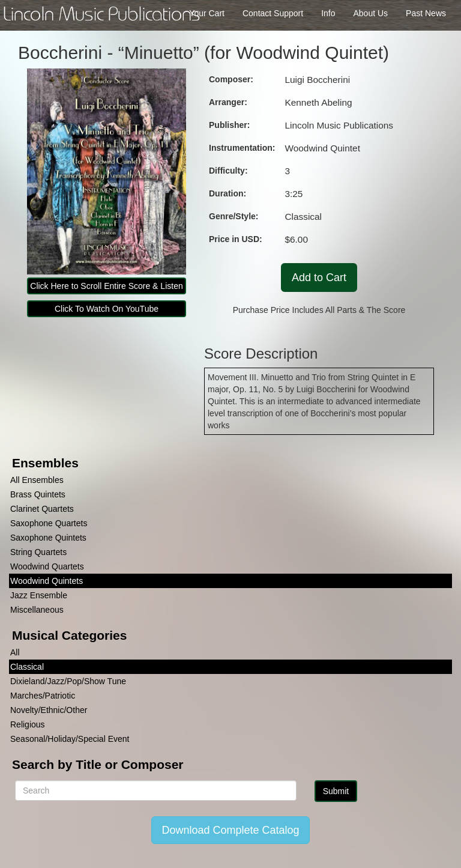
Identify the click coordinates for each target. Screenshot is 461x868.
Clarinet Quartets (42, 509)
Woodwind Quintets (47, 581)
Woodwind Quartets (47, 566)
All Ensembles (37, 480)
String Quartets (38, 552)
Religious (28, 724)
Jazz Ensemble (39, 595)
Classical (27, 667)
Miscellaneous (37, 610)
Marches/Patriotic (43, 696)
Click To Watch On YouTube (107, 309)
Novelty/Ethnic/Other (49, 710)
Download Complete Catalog (230, 830)
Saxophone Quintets (48, 538)
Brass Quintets (38, 494)
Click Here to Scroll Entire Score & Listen (106, 286)
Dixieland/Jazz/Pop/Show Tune (68, 681)
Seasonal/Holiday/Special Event (70, 739)
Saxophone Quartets (49, 523)
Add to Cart (319, 278)
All (15, 652)
